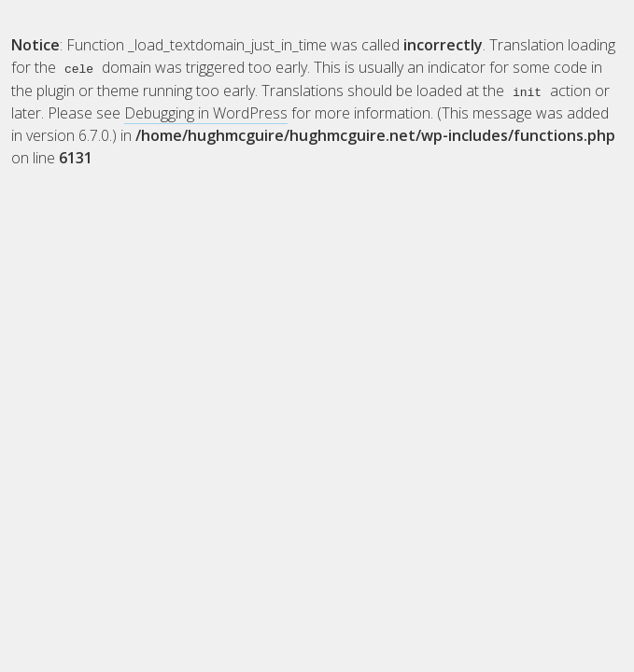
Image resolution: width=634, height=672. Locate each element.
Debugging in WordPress (206, 112)
